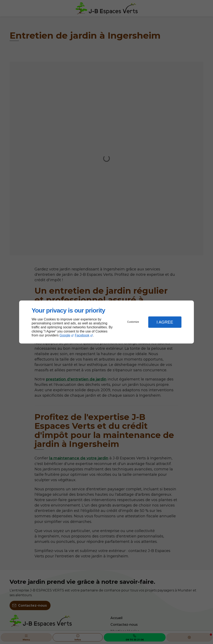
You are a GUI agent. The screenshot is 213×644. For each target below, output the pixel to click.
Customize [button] (133, 322)
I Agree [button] (165, 322)
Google (65, 335)
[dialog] (106, 322)
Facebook (82, 335)
